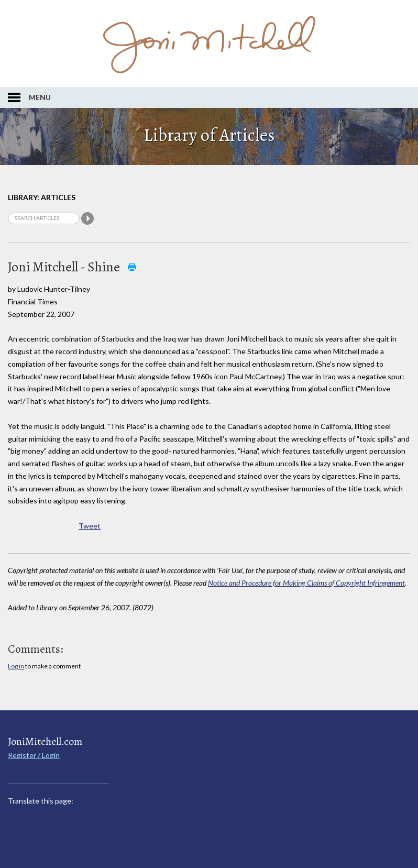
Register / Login (34, 755)
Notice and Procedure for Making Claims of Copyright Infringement (306, 583)
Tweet (90, 526)
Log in (16, 666)
